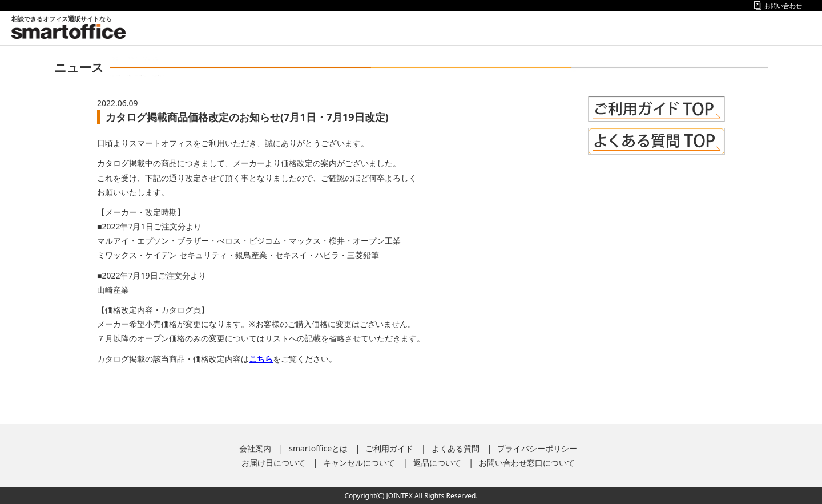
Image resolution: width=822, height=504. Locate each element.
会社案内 (255, 448)
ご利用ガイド (389, 448)
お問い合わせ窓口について (527, 463)
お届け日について (273, 463)
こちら (261, 359)
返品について (437, 463)
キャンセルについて (359, 463)
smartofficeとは (318, 448)
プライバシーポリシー (537, 448)
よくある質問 (456, 448)
